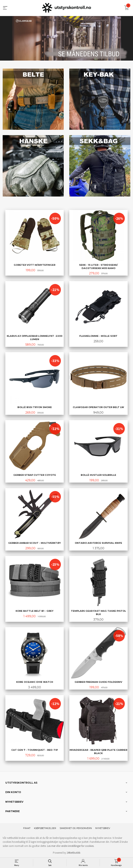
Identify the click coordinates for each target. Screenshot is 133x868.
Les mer (51, 846)
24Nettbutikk (73, 852)
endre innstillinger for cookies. (78, 846)
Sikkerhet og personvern (76, 828)
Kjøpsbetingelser (45, 828)
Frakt (27, 828)
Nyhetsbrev (103, 828)
